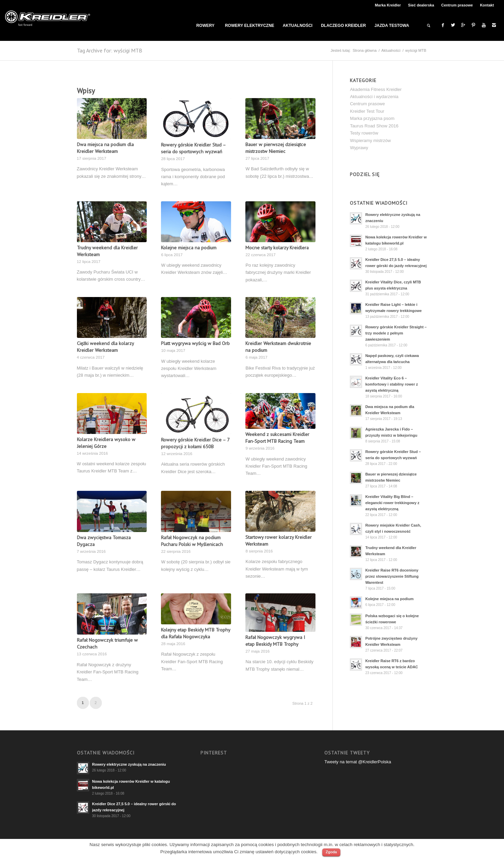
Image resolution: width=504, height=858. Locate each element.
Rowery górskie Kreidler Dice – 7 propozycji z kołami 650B (195, 443)
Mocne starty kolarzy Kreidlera (277, 247)
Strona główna (364, 50)
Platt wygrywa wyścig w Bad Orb (195, 343)
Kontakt (487, 5)
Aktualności (391, 50)
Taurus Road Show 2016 (374, 126)
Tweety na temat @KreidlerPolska (358, 762)
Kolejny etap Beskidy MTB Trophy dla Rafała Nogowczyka (196, 633)
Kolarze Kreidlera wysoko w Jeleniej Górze (106, 443)
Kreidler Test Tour (367, 111)
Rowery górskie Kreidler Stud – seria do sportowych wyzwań (193, 148)
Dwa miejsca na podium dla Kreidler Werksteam (105, 148)
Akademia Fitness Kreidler (376, 89)
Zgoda (331, 852)
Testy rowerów (364, 133)
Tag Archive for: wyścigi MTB (110, 50)
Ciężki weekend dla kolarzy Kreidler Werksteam (105, 347)
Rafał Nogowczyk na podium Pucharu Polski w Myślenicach (192, 541)
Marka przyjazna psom (372, 118)
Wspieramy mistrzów (370, 141)
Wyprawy (359, 148)
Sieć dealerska (421, 5)
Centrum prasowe (457, 5)
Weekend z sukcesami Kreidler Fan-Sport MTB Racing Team (277, 438)
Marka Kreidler (388, 5)
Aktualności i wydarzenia (374, 97)
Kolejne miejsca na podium (189, 247)
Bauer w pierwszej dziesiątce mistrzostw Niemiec (276, 148)
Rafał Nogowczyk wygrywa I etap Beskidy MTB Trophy (275, 641)
